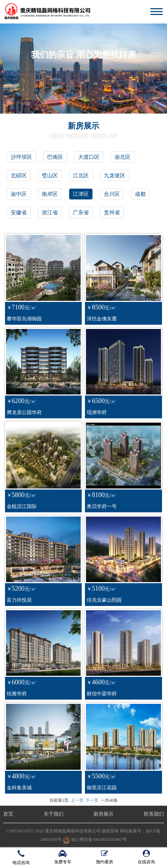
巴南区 (55, 157)
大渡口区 (89, 157)
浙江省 (50, 213)
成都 (140, 194)
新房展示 (103, 814)
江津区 (81, 194)
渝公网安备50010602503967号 (95, 840)
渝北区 (123, 157)
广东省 (81, 213)
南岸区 (50, 194)
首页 (8, 814)
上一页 (77, 800)
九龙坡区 (115, 176)
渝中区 (19, 194)
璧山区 (50, 176)
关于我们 (54, 814)
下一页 (92, 800)
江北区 (81, 176)
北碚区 (19, 176)
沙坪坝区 (21, 157)
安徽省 (19, 213)
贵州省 (112, 213)
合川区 (112, 194)
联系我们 (154, 814)
